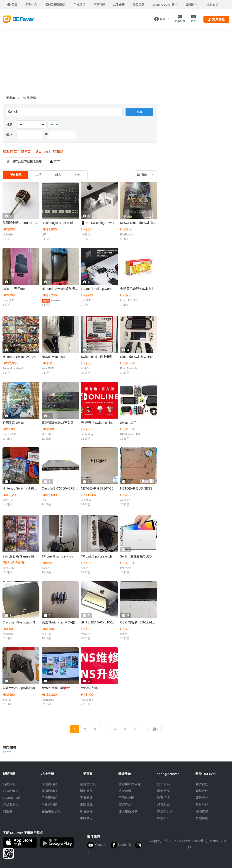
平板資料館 (49, 805)
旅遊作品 (125, 805)
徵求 (78, 175)
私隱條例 (202, 818)
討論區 (8, 811)
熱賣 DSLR (165, 811)
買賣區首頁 (88, 784)
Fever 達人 (11, 791)
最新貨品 (163, 791)
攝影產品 (86, 791)
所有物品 (16, 175)
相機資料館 (49, 784)
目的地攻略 (126, 798)
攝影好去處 (130, 784)
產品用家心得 (51, 811)
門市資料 (163, 784)
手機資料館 (49, 798)
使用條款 (202, 811)
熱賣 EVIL (164, 818)
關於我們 (202, 784)
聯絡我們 (202, 791)
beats (7, 752)
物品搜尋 (30, 98)
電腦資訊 (86, 805)
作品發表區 (11, 805)
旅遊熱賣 (125, 791)
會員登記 (202, 805)
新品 (58, 175)
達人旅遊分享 (128, 811)
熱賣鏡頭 (163, 805)
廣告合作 (202, 798)
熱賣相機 (163, 798)
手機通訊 (86, 798)
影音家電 (86, 811)
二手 (38, 175)
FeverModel (11, 798)
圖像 (142, 175)
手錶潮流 (86, 818)
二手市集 (9, 98)
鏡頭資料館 (49, 791)
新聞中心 (9, 784)
